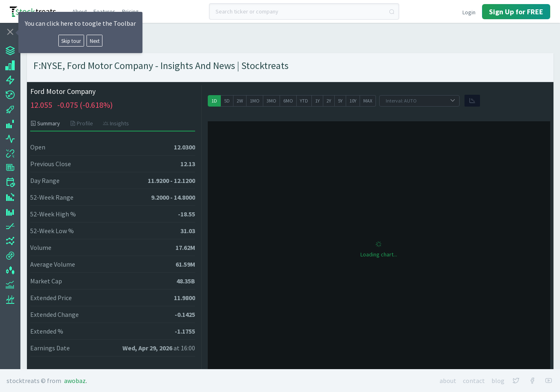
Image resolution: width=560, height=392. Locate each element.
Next (95, 41)
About (80, 11)
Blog (498, 381)
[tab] (48, 123)
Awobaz (75, 381)
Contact (474, 381)
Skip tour (71, 41)
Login (469, 12)
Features (104, 11)
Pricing (130, 11)
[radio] (214, 101)
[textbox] (304, 11)
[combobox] (304, 11)
